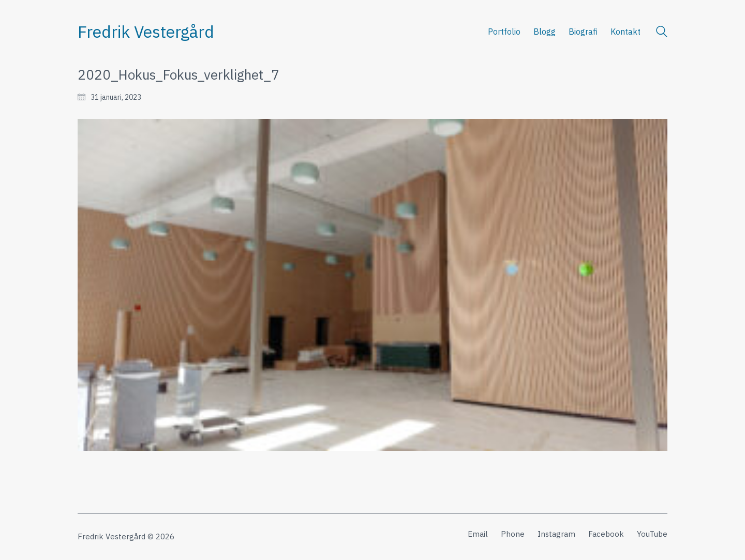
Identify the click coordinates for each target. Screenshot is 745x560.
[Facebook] (606, 534)
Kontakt (625, 32)
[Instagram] (556, 534)
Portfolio (504, 32)
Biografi (583, 32)
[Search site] (662, 33)
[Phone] (513, 534)
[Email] (478, 534)
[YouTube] (652, 534)
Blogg (545, 32)
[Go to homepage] (146, 32)
